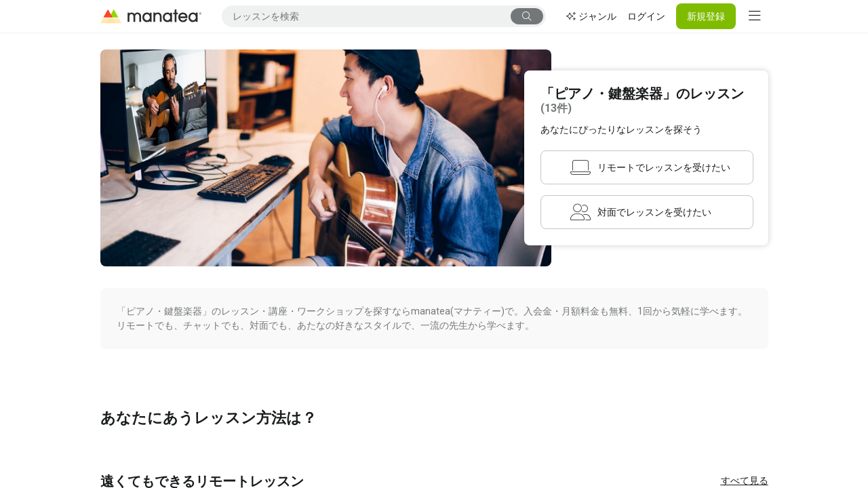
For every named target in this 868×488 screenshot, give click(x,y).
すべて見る (745, 481)
